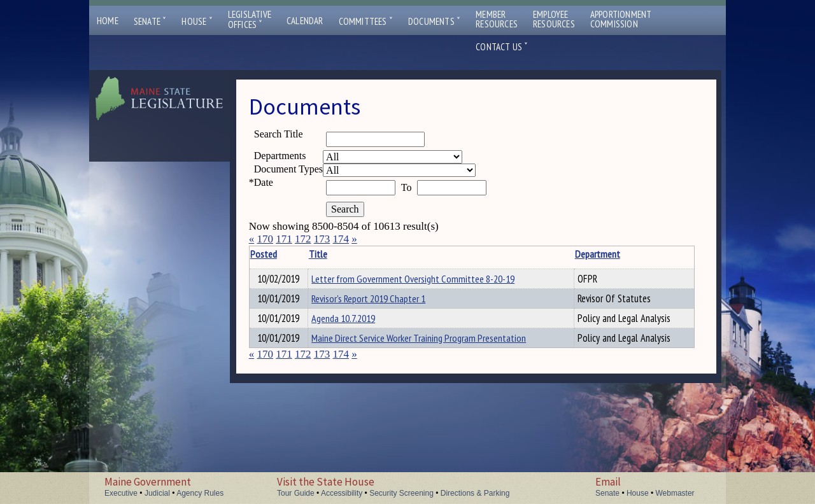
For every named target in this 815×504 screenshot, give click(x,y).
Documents (434, 21)
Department (570, 254)
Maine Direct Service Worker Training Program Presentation (430, 344)
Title (330, 254)
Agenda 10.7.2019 (355, 322)
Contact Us (502, 47)
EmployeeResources (554, 19)
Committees (366, 21)
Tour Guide (296, 493)
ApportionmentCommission (621, 19)
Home (108, 21)
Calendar (305, 21)
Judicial (157, 493)
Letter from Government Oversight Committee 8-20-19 (424, 279)
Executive (121, 493)
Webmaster (675, 493)
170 (265, 239)
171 (284, 239)
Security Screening (401, 493)
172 (303, 239)
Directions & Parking (475, 493)
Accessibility (342, 493)
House (197, 21)
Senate (150, 21)
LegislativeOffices (250, 20)
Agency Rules (200, 493)
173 (322, 239)
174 (341, 239)
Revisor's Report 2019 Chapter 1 (380, 300)
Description (671, 254)
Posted (283, 254)
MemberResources (497, 19)
